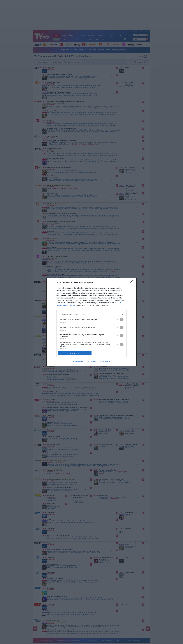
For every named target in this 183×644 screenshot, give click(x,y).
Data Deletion (78, 362)
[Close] (132, 283)
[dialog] (91, 322)
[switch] (120, 319)
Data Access (91, 362)
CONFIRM (75, 353)
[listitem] (91, 314)
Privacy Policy (105, 362)
